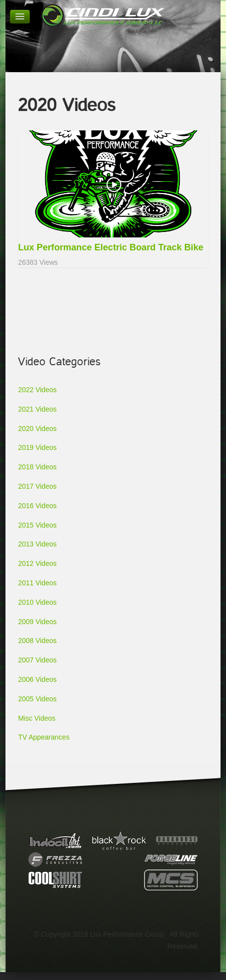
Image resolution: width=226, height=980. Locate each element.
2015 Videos (37, 525)
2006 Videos (37, 679)
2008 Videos (37, 641)
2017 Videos (37, 486)
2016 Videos (37, 506)
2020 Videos (37, 429)
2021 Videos (37, 409)
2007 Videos (37, 660)
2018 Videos (37, 467)
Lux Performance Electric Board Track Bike (111, 247)
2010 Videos (37, 602)
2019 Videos (37, 447)
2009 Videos (37, 622)
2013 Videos (37, 544)
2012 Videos (37, 563)
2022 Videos (37, 390)
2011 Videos (37, 583)
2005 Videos (37, 699)
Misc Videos (37, 718)
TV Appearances (44, 737)
